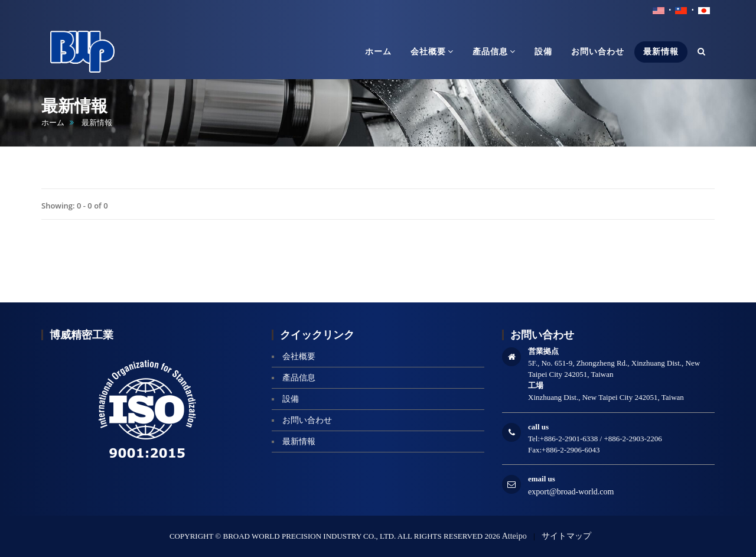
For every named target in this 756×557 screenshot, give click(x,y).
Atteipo (514, 536)
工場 (536, 385)
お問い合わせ (307, 420)
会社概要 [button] (432, 51)
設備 (291, 399)
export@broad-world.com (571, 492)
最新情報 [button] (661, 52)
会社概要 (299, 356)
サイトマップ (566, 536)
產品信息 (299, 378)
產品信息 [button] (494, 51)
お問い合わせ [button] (598, 52)
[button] (702, 52)
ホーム (53, 123)
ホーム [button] (378, 52)
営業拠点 (543, 351)
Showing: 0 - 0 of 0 (75, 206)
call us (538, 427)
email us (542, 479)
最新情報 (299, 442)
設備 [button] (543, 52)
